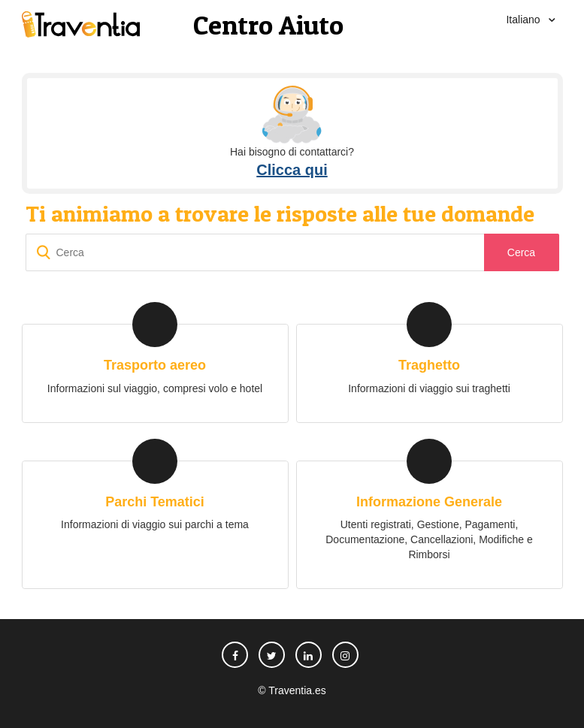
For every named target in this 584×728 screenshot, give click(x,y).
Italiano (524, 20)
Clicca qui (292, 170)
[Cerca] (292, 252)
